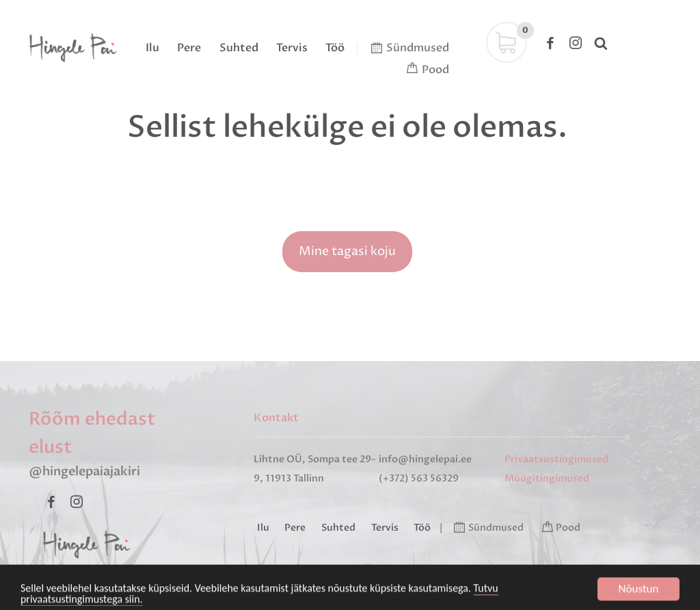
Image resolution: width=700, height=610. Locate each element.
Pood (435, 70)
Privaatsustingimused (556, 459)
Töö (335, 48)
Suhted (239, 48)
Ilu (152, 48)
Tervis (292, 48)
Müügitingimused (547, 478)
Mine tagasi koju (347, 251)
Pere (189, 48)
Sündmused (418, 48)
